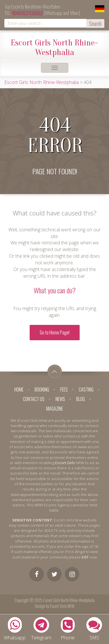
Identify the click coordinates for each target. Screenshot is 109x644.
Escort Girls (65, 463)
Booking (42, 389)
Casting (86, 389)
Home (19, 389)
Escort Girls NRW (62, 606)
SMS (94, 629)
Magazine (55, 409)
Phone (68, 629)
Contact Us (34, 399)
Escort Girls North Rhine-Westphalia (54, 47)
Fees (64, 389)
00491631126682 (27, 13)
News (60, 399)
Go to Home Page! (55, 332)
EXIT (85, 557)
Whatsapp (15, 629)
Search (95, 23)
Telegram (41, 629)
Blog (81, 399)
